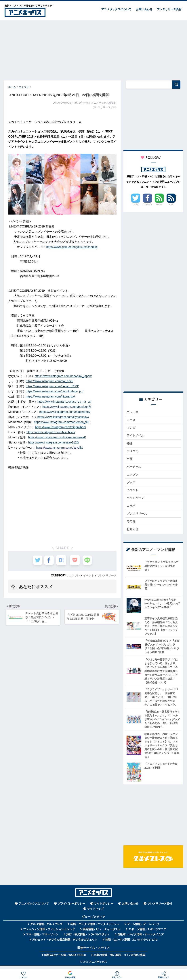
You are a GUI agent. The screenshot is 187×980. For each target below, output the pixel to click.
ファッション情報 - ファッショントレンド (49, 934)
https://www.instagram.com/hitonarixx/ (50, 397)
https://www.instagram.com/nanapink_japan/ (63, 376)
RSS (171, 204)
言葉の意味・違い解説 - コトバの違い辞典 (120, 960)
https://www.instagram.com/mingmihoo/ (60, 427)
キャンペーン (136, 501)
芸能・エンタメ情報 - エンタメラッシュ (95, 929)
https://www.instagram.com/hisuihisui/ (51, 432)
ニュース (133, 412)
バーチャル (134, 469)
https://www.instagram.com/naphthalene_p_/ (55, 391)
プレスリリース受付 (169, 9)
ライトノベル (136, 437)
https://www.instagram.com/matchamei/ (65, 412)
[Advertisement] (93, 49)
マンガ (131, 429)
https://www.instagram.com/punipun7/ (67, 407)
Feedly (159, 204)
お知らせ (133, 534)
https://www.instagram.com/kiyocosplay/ (63, 417)
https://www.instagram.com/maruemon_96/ (62, 422)
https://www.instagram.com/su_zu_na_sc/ (64, 402)
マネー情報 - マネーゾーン (42, 939)
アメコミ (133, 453)
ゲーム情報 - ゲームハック (143, 929)
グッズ (131, 485)
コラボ (131, 509)
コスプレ (72, 575)
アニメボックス (98, 966)
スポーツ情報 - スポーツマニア (147, 934)
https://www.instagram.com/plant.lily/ (60, 448)
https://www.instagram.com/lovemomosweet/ (57, 437)
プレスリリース (106, 575)
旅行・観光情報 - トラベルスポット (88, 939)
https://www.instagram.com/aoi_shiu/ (49, 381)
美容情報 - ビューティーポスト (102, 934)
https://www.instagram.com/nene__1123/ (52, 386)
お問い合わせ (144, 9)
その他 (131, 526)
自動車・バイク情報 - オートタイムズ (141, 939)
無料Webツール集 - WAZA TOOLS (65, 960)
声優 (130, 461)
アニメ (131, 420)
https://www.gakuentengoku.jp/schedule (72, 247)
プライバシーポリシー (71, 908)
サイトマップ (95, 913)
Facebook (147, 204)
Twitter (136, 204)
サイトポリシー (104, 908)
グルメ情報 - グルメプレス (46, 929)
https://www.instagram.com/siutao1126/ (54, 442)
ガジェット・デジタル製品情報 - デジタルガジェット (65, 944)
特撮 (130, 445)
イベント (87, 575)
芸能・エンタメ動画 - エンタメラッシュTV (131, 944)
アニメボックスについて (116, 9)
